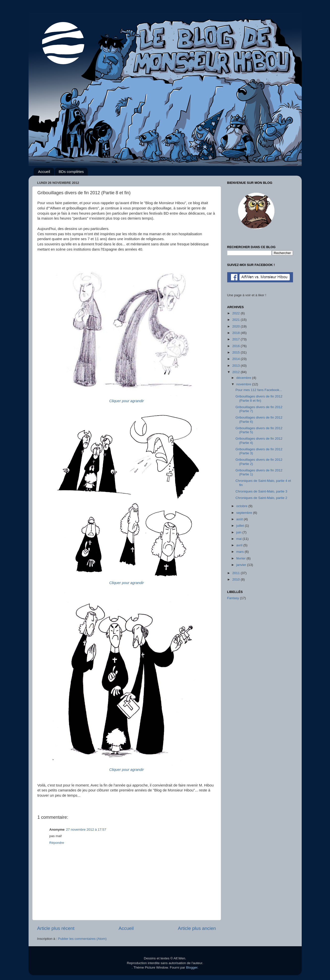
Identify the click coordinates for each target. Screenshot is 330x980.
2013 (236, 366)
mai (240, 539)
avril (240, 545)
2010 (236, 579)
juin (239, 532)
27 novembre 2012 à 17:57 (86, 830)
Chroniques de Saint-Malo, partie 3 (261, 491)
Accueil (44, 172)
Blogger (192, 967)
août (240, 519)
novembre (244, 384)
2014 (236, 359)
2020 (236, 326)
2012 (236, 372)
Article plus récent (56, 928)
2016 (236, 346)
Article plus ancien (197, 928)
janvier (242, 565)
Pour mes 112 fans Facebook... (259, 390)
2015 (236, 352)
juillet (241, 526)
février (241, 558)
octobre (242, 506)
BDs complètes (71, 172)
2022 (236, 313)
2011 (236, 573)
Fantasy (233, 598)
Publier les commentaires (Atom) (82, 939)
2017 (236, 339)
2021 (236, 320)
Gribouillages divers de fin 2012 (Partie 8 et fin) (259, 398)
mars (241, 552)
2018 (236, 333)
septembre (245, 513)
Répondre (57, 843)
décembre (244, 378)
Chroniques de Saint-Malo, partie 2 (261, 498)
